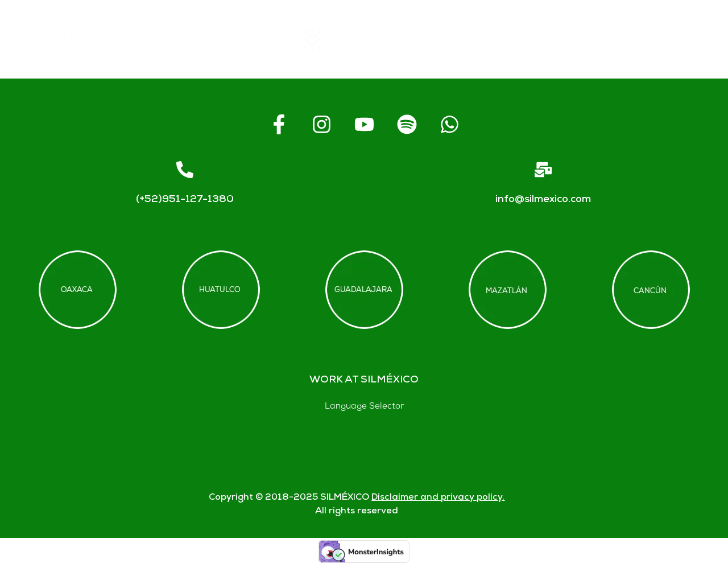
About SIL (421, 40)
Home (248, 39)
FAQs (507, 40)
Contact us (595, 39)
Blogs (684, 40)
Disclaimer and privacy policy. (438, 498)
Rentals (330, 39)
